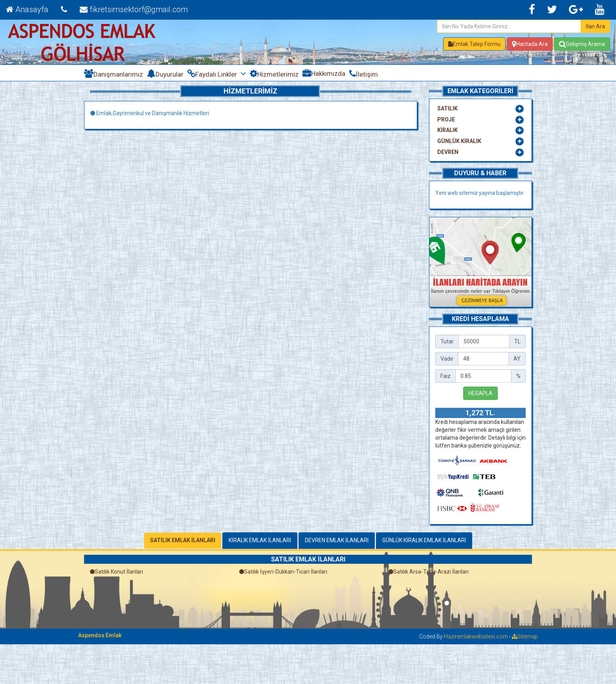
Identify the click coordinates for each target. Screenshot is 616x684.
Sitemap (525, 636)
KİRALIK (447, 130)
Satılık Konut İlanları (116, 572)
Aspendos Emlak (100, 635)
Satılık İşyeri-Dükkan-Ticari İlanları (283, 572)
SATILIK (447, 108)
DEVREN (448, 152)
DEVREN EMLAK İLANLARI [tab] (337, 540)
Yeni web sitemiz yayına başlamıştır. (480, 193)
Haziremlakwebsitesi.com (476, 636)
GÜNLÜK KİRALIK (459, 141)
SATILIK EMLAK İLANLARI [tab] (183, 540)
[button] (474, 44)
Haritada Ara (530, 44)
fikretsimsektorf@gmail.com (134, 9)
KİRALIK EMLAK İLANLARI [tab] (260, 540)
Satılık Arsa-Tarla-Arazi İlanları (429, 572)
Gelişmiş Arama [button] (582, 44)
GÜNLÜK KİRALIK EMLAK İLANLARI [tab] (424, 540)
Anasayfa (27, 9)
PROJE (446, 119)
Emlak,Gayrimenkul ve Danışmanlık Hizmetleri (150, 113)
